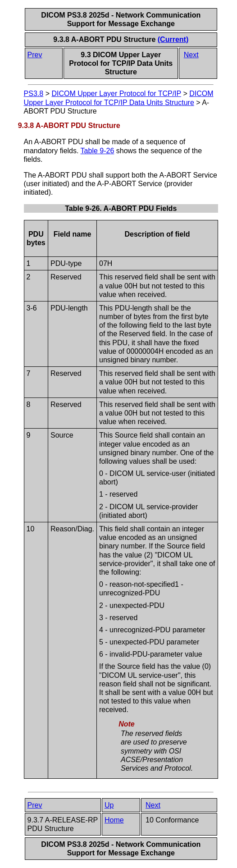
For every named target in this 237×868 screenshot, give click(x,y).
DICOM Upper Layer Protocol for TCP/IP (116, 94)
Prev (35, 55)
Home (114, 820)
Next (191, 55)
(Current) (173, 39)
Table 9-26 (98, 151)
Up (109, 805)
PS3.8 (34, 94)
